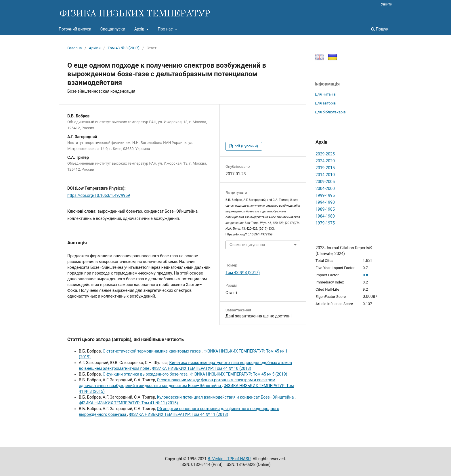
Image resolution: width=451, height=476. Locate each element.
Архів (140, 29)
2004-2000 (325, 189)
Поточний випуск (75, 29)
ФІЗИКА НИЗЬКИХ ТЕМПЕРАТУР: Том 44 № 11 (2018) (179, 414)
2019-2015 (325, 168)
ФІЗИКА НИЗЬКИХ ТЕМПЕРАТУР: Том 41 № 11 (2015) (128, 403)
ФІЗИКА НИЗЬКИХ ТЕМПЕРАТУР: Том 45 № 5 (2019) (239, 374)
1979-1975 (325, 223)
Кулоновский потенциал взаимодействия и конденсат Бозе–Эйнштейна (226, 397)
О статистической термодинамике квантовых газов (152, 351)
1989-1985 (325, 209)
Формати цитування (247, 245)
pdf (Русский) (246, 146)
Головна (74, 48)
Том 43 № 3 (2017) (124, 48)
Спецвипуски (113, 29)
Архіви (95, 48)
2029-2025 (325, 154)
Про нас (166, 29)
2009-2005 (325, 182)
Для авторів (325, 103)
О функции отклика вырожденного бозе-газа (146, 374)
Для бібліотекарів (330, 112)
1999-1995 (325, 195)
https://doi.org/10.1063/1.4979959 (99, 195)
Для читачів (325, 94)
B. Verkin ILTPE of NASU (229, 459)
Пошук (380, 29)
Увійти (387, 4)
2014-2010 (325, 175)
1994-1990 (325, 202)
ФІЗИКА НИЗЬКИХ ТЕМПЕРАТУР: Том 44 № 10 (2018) (202, 368)
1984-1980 (325, 216)
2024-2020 (325, 161)
